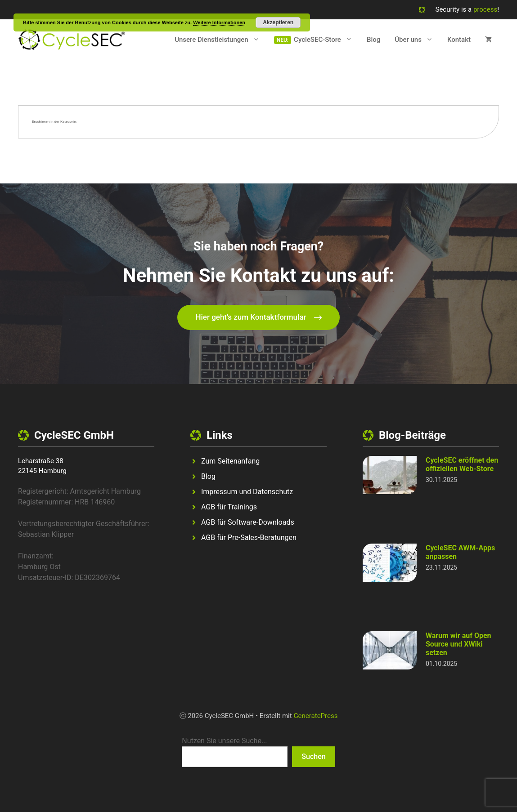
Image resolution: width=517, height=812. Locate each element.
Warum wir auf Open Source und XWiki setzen (459, 644)
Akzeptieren (278, 22)
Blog (373, 40)
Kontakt (459, 40)
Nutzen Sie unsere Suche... (224, 741)
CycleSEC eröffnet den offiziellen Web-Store (462, 464)
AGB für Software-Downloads (248, 522)
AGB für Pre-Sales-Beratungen (249, 538)
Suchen (313, 756)
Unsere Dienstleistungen (221, 40)
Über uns (417, 40)
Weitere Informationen (219, 22)
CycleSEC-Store (327, 40)
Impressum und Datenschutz (247, 492)
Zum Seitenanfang (230, 461)
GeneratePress (315, 716)
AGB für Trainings (229, 507)
